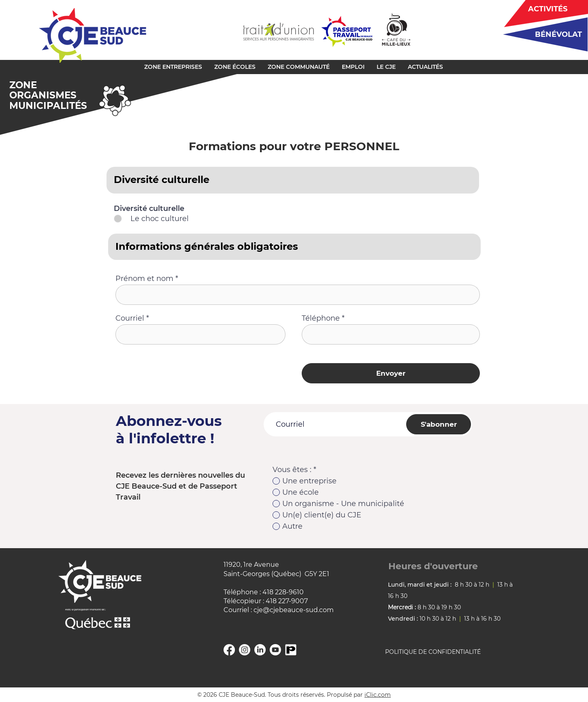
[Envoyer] (391, 373)
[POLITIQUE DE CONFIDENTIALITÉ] (443, 652)
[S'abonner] (439, 424)
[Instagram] (245, 650)
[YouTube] (275, 650)
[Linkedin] (260, 650)
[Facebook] (229, 650)
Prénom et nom (144, 279)
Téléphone (321, 318)
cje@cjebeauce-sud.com (294, 610)
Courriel (130, 318)
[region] (542, 34)
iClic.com (378, 695)
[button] (173, 67)
